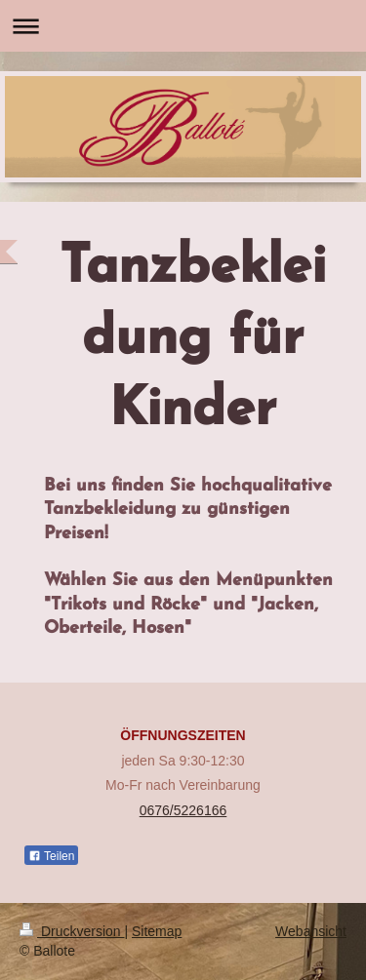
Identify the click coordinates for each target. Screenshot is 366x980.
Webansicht (311, 931)
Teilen (51, 856)
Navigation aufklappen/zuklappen (183, 26)
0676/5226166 (183, 810)
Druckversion (72, 931)
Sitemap (157, 931)
